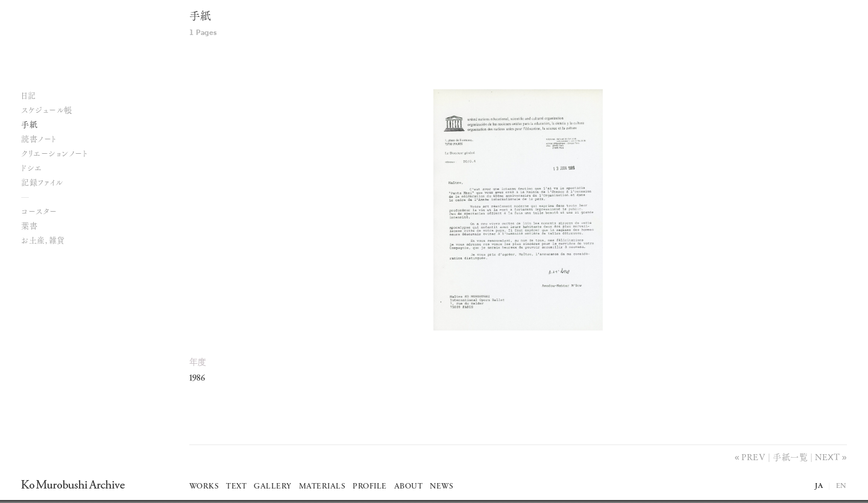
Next (827, 457)
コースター (39, 212)
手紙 (200, 17)
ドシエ (32, 169)
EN (841, 486)
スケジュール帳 (47, 111)
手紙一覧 (790, 457)
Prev (753, 457)
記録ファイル (42, 183)
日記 (28, 96)
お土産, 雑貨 (43, 241)
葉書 (29, 226)
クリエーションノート (54, 154)
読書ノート (39, 140)
